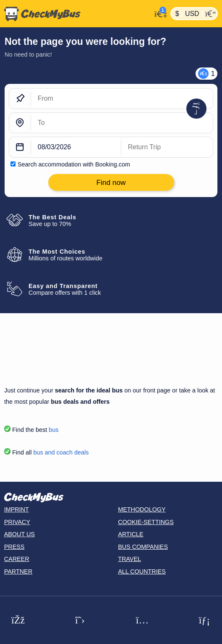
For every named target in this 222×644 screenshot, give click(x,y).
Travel (129, 559)
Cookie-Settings (146, 522)
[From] (122, 99)
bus (54, 430)
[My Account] (159, 13)
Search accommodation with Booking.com (74, 164)
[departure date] (76, 147)
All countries (142, 571)
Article (131, 534)
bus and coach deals (61, 452)
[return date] (167, 147)
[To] (122, 123)
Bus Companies (143, 547)
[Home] (76, 14)
